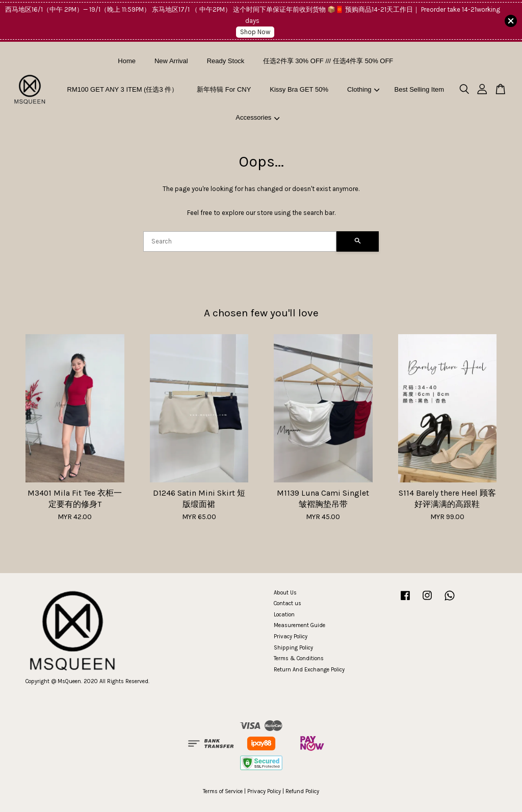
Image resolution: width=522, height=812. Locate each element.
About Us (285, 593)
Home (127, 61)
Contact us (288, 603)
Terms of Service (223, 791)
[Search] (240, 241)
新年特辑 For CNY (224, 89)
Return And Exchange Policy (309, 670)
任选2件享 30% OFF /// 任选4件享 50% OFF (328, 61)
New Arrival (171, 61)
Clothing (363, 89)
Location (284, 615)
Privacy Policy (291, 637)
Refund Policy (302, 791)
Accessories (257, 117)
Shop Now (255, 32)
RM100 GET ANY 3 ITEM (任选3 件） (123, 89)
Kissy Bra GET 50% (299, 89)
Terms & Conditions (299, 658)
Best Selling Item (420, 89)
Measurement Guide (299, 625)
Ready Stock (226, 61)
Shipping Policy (293, 648)
